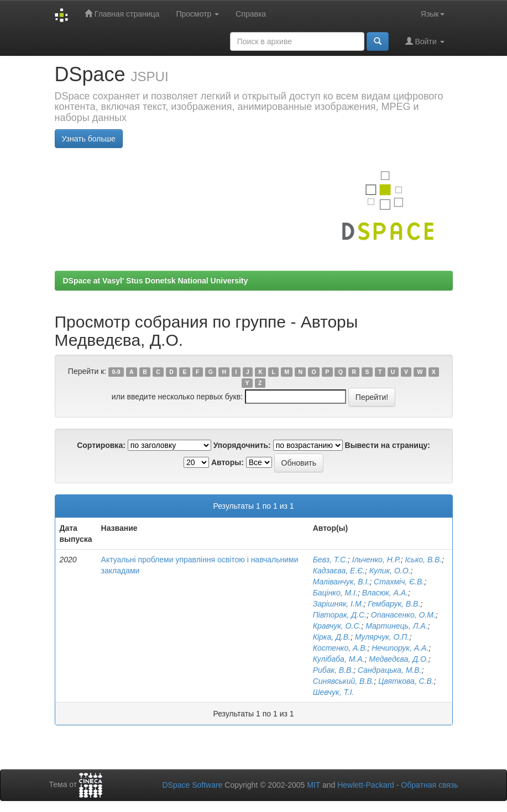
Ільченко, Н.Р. (377, 560)
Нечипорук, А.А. (400, 648)
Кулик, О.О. (390, 571)
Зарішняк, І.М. (338, 604)
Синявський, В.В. (344, 681)
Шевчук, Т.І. (334, 692)
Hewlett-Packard (366, 785)
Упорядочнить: (242, 445)
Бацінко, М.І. (335, 593)
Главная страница (122, 14)
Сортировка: (101, 445)
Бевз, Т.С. (330, 560)
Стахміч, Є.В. (399, 582)
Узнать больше (89, 139)
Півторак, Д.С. (340, 615)
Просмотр (197, 14)
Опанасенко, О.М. (403, 615)
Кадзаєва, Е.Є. (339, 571)
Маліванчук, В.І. (341, 582)
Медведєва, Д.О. (398, 659)
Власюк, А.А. (385, 593)
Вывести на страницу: (388, 445)
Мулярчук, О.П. (382, 637)
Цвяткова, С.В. (406, 681)
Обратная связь (429, 785)
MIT (313, 785)
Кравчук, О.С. (337, 626)
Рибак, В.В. (333, 670)
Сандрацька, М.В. (390, 670)
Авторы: (228, 462)
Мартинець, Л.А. (396, 626)
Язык (433, 14)
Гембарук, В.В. (394, 604)
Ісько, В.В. (423, 560)
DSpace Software (192, 785)
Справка (251, 14)
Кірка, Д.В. (332, 637)
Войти (425, 41)
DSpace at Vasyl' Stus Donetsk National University (156, 281)
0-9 (116, 372)
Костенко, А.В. (340, 648)
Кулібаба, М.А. (339, 659)
